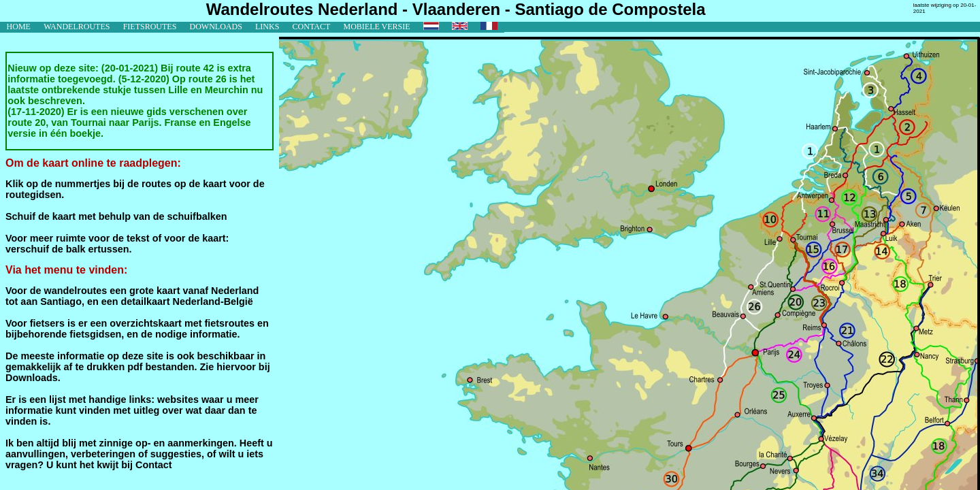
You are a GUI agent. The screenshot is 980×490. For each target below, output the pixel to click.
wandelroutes (77, 27)
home (19, 27)
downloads (216, 27)
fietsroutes (150, 27)
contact (312, 27)
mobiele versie (376, 27)
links (267, 27)
